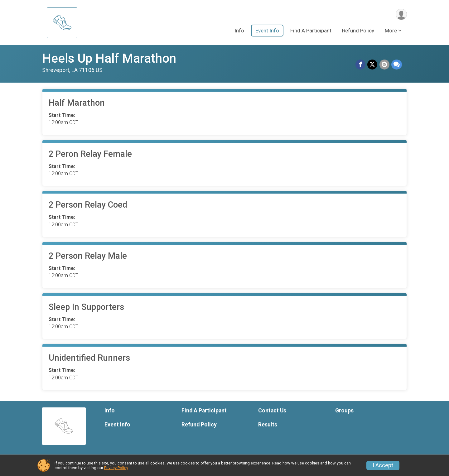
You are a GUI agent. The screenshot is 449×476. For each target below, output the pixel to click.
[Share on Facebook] (361, 65)
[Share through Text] (397, 65)
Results (268, 425)
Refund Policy (358, 31)
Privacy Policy (116, 468)
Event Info (267, 31)
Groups (344, 411)
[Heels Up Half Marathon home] (62, 23)
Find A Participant (311, 31)
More (391, 31)
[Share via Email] (384, 65)
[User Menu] (401, 14)
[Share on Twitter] (373, 65)
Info (239, 31)
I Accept (383, 465)
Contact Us (272, 411)
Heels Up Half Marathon (109, 58)
